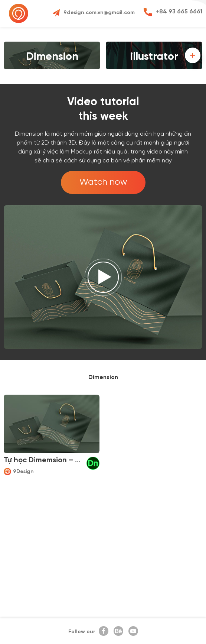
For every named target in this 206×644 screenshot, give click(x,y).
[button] (193, 55)
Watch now (103, 182)
